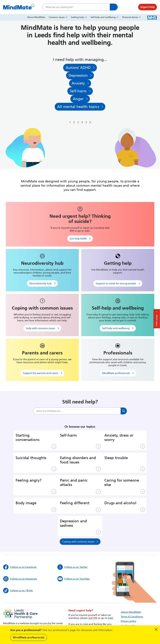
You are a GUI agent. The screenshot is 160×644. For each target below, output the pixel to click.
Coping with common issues (78, 543)
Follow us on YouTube (74, 580)
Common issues (57, 17)
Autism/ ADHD (78, 68)
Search (114, 7)
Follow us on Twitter (72, 568)
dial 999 (93, 619)
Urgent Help (147, 7)
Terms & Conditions (132, 618)
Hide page (156, 320)
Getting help (77, 17)
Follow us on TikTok (18, 591)
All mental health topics (78, 108)
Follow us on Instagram (20, 580)
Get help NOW (78, 240)
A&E (111, 619)
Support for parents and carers (40, 374)
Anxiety (78, 84)
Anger (78, 100)
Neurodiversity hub (40, 284)
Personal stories (130, 17)
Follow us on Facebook (20, 568)
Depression (78, 76)
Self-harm (78, 92)
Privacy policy (128, 622)
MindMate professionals (29, 637)
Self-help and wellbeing (103, 17)
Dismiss (156, 629)
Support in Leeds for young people (116, 284)
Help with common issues (40, 329)
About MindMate (36, 17)
